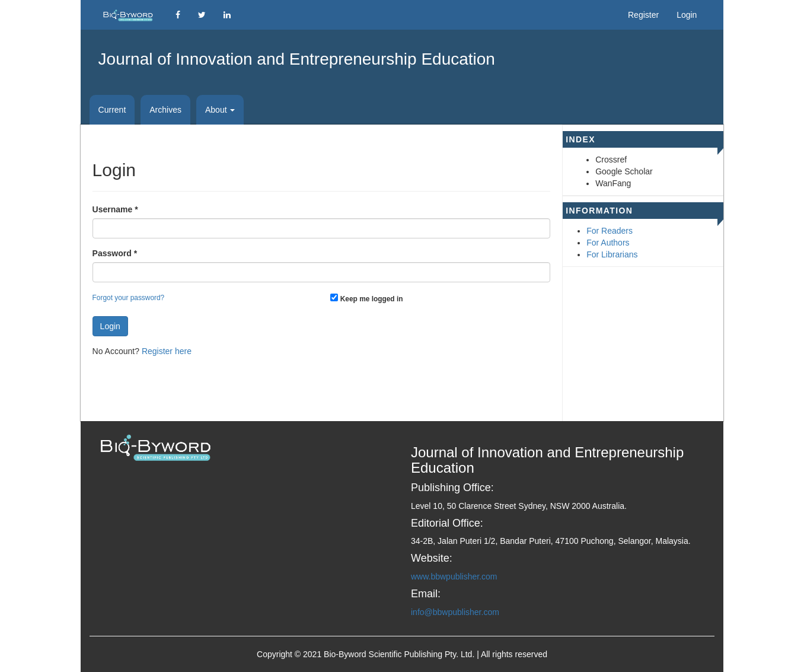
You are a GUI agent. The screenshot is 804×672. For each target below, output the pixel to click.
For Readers (610, 231)
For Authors (608, 243)
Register (643, 15)
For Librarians (612, 254)
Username (115, 209)
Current (112, 110)
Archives (165, 110)
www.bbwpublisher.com (454, 577)
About (220, 110)
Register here (167, 351)
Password (115, 253)
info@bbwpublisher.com (455, 612)
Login (687, 15)
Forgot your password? (129, 298)
